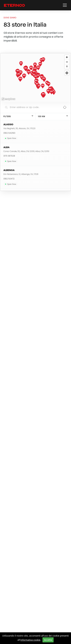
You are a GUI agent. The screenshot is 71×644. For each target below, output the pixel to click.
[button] (64, 5)
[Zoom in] (67, 57)
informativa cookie (30, 640)
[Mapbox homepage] (8, 99)
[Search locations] (33, 107)
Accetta (48, 640)
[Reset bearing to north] (67, 67)
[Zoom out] (67, 62)
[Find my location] (67, 73)
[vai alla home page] (14, 5)
